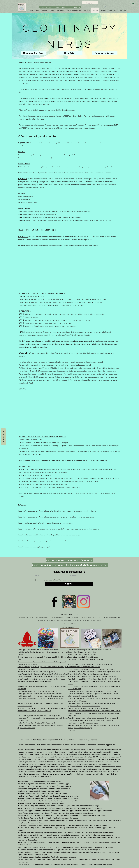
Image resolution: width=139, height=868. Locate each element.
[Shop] (105, 7)
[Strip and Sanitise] (33, 53)
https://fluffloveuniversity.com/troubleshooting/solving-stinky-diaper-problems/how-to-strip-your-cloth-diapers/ (57, 511)
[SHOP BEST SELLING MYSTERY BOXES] (60, 7)
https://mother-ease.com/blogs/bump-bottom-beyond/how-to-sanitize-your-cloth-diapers (50, 535)
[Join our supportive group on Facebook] (69, 560)
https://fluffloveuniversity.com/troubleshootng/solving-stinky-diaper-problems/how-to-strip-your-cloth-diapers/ (57, 517)
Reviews (3, 436)
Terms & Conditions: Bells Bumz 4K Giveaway (83, 657)
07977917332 (71, 623)
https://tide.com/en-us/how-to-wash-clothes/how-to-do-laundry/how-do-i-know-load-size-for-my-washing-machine (58, 529)
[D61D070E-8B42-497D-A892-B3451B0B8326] (69, 602)
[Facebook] (54, 602)
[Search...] (90, 3)
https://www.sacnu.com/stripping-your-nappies (35, 547)
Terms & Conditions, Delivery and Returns (82, 654)
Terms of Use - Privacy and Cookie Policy (82, 652)
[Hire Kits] (70, 53)
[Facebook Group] (105, 53)
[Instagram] (84, 602)
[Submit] (69, 584)
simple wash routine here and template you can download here (89, 101)
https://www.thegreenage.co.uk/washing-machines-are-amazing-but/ (42, 541)
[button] (37, 10)
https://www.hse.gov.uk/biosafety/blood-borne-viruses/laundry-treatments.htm (46, 523)
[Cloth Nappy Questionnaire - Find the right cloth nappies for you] (70, 565)
